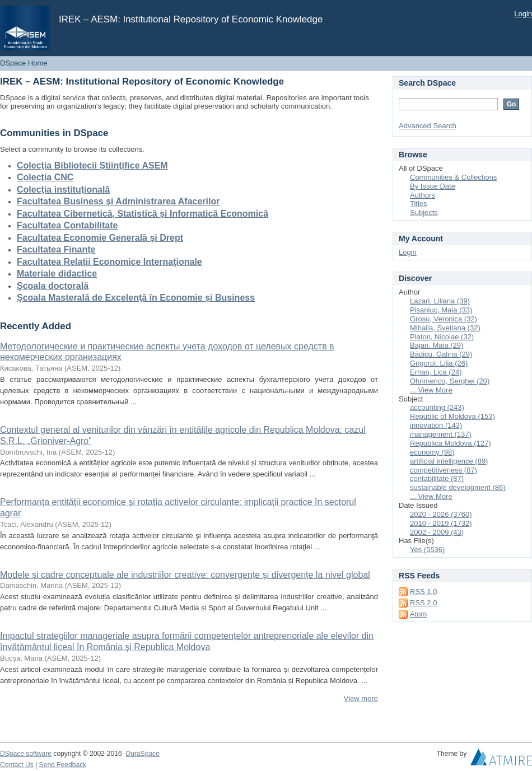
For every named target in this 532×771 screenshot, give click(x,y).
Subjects (424, 212)
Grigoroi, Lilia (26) (439, 363)
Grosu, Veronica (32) (444, 319)
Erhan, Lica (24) (436, 372)
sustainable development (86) (458, 487)
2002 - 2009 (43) (437, 532)
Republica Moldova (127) (451, 443)
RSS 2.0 (423, 603)
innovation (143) (436, 425)
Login (523, 14)
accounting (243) (437, 407)
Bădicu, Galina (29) (441, 354)
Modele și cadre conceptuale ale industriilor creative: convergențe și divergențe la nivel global (185, 575)
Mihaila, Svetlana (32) (445, 328)
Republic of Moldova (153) (452, 416)
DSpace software (26, 754)
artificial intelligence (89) (449, 461)
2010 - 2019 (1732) (441, 523)
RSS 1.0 (423, 592)
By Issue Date (433, 186)
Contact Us (17, 765)
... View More (431, 390)
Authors (423, 195)
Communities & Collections (453, 177)
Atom (418, 614)
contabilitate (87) (437, 478)
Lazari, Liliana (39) (440, 301)
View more (361, 698)
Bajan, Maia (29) (437, 345)
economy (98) (432, 452)
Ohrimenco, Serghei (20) (450, 381)
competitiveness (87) (444, 470)
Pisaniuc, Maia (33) (441, 310)
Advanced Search (428, 126)
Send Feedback (63, 765)
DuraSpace (142, 754)
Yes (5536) (427, 550)
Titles (419, 204)
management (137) (441, 434)
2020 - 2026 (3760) (441, 514)
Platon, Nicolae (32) (442, 337)
